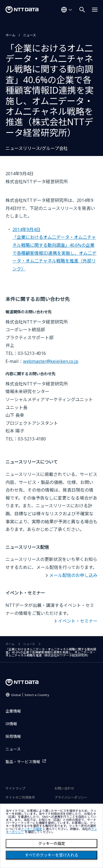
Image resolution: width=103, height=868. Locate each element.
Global (30, 695)
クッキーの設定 (52, 844)
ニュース (30, 35)
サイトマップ (15, 788)
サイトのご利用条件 (20, 797)
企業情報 (13, 711)
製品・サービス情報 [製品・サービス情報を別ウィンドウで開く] (23, 762)
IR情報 (11, 724)
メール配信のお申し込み (73, 575)
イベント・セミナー (78, 621)
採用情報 (13, 736)
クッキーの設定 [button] (31, 829)
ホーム (10, 35)
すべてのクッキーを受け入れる (52, 855)
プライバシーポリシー (71, 797)
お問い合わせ (64, 788)
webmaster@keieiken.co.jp (51, 361)
